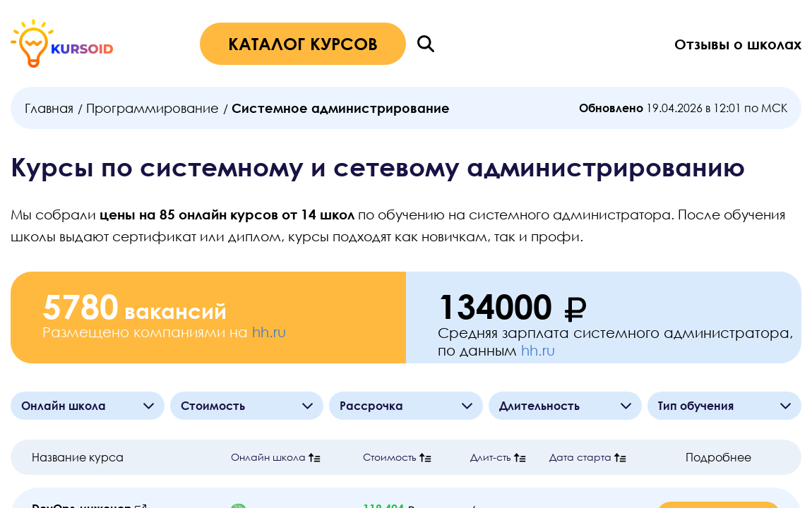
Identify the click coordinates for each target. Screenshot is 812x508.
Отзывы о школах (738, 44)
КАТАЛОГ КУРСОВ (303, 43)
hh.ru (269, 332)
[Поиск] (426, 44)
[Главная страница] (62, 43)
